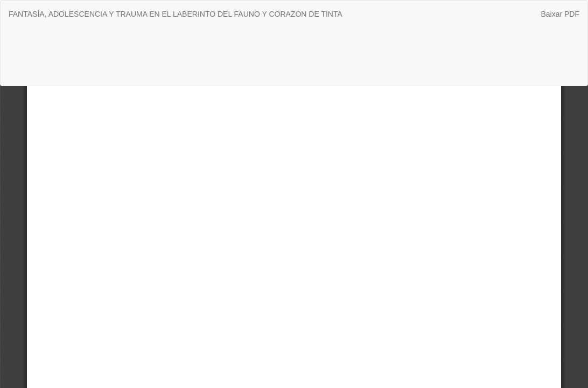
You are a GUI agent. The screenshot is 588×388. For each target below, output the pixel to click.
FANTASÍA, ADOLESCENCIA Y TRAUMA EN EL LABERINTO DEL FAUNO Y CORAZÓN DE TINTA (176, 14)
